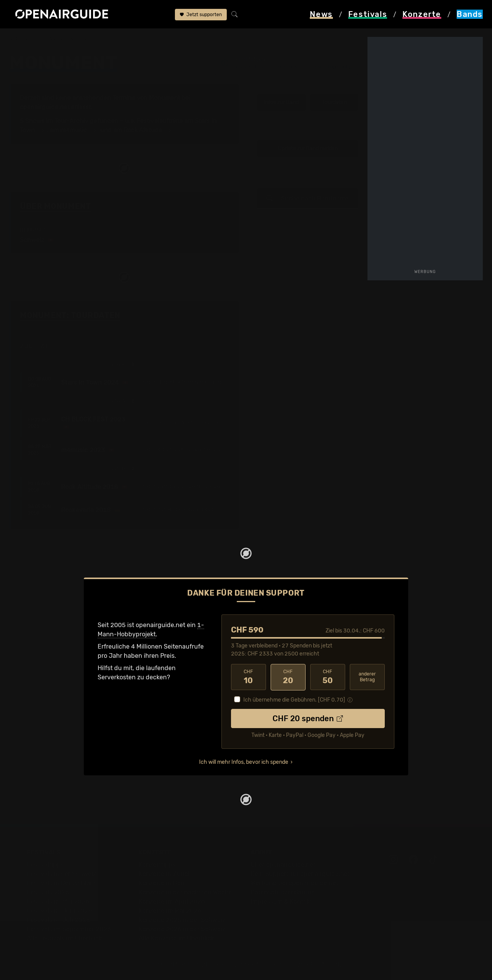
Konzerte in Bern (163, 883)
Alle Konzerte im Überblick (176, 938)
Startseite (23, 39)
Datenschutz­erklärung (283, 892)
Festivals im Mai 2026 (58, 901)
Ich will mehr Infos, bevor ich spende (244, 762)
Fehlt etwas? (215, 316)
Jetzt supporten (201, 15)
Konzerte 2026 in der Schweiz (182, 929)
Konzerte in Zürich (165, 874)
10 (248, 677)
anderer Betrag (367, 677)
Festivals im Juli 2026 (58, 920)
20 (288, 677)
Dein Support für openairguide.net (300, 874)
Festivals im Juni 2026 (60, 911)
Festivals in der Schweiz (61, 874)
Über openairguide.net (283, 865)
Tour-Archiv (71, 121)
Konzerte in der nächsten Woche (185, 892)
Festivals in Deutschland (62, 883)
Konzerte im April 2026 (172, 901)
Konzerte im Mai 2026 (170, 911)
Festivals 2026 (48, 892)
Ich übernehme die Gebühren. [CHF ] (294, 700)
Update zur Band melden (308, 149)
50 (328, 677)
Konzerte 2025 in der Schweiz (182, 920)
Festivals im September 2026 (69, 929)
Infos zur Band (281, 102)
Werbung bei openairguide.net (294, 883)
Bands (54, 39)
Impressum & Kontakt (281, 901)
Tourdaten (334, 102)
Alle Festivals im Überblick (64, 938)
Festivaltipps (45, 865)
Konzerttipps (157, 865)
